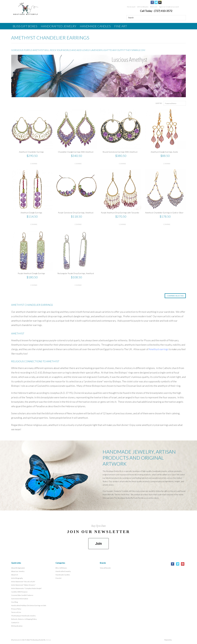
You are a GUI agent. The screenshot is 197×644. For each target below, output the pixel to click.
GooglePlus (160, 2)
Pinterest (183, 564)
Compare (34, 164)
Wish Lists (154, 7)
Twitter (156, 2)
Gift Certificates (143, 7)
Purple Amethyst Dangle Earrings (31, 273)
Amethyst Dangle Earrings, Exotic (164, 152)
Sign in (161, 7)
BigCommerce (179, 640)
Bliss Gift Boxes (25, 26)
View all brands (105, 568)
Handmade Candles (95, 26)
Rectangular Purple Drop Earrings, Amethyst (76, 273)
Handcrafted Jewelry (59, 26)
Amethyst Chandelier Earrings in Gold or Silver (164, 213)
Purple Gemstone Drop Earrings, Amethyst (76, 213)
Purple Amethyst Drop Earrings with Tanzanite (120, 213)
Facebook (152, 2)
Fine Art (121, 26)
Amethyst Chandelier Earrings (31, 152)
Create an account (172, 7)
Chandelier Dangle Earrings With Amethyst (76, 152)
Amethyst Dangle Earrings (31, 213)
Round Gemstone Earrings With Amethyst (120, 152)
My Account (131, 7)
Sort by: (159, 103)
